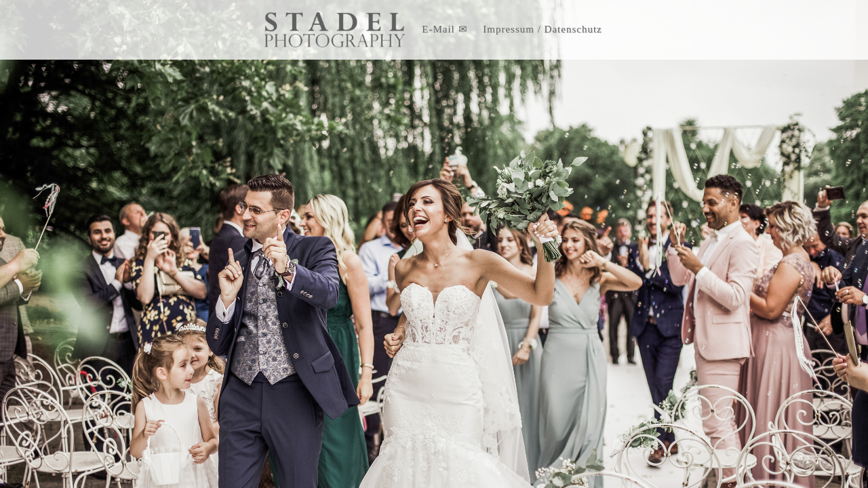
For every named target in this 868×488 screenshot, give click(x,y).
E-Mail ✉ (445, 29)
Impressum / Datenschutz (542, 29)
